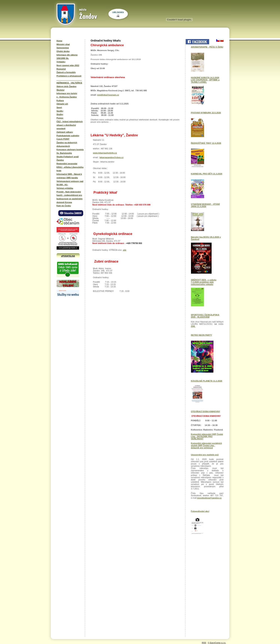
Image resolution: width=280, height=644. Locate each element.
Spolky (60, 111)
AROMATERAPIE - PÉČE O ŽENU (207, 47)
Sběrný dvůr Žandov (67, 86)
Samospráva (63, 48)
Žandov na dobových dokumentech (67, 144)
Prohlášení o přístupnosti (69, 76)
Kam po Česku (64, 206)
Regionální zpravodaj (67, 164)
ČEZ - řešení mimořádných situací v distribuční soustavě (70, 125)
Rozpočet (61, 69)
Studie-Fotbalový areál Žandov (68, 158)
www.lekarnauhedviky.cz (105, 153)
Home (60, 41)
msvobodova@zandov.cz (209, 498)
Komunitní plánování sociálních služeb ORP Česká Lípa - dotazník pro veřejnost (207, 445)
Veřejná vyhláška (65, 188)
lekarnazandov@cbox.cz (112, 157)
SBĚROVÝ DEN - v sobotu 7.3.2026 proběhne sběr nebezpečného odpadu (204, 282)
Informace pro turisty (67, 93)
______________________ (69, 79)
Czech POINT (63, 139)
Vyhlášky (61, 62)
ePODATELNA (68, 256)
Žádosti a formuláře (66, 72)
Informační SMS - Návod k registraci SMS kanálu (69, 176)
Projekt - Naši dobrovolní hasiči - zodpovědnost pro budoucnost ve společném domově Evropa (70, 197)
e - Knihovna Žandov (67, 97)
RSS (204, 643)
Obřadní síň (62, 104)
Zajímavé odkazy (65, 132)
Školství (61, 90)
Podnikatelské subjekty (68, 136)
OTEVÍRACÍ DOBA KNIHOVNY (206, 411)
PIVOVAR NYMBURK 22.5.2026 (206, 113)
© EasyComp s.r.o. (217, 643)
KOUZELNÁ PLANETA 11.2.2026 (207, 381)
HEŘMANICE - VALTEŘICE (69, 83)
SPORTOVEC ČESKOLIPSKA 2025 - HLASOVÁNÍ (205, 316)
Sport (59, 107)
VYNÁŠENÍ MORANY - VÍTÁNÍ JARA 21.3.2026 (205, 205)
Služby (60, 114)
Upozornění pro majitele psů (205, 455)
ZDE (193, 326)
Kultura (60, 100)
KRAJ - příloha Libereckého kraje (70, 169)
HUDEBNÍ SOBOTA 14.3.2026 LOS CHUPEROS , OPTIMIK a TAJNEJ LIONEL (205, 80)
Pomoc (60, 118)
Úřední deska (63, 51)
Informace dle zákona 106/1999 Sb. (67, 57)
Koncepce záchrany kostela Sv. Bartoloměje (70, 151)
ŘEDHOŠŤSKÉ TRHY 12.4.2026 (206, 143)
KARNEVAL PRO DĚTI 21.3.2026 (207, 174)
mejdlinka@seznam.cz (108, 95)
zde (124, 250)
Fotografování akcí (200, 511)
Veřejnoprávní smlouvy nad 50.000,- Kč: (70, 183)
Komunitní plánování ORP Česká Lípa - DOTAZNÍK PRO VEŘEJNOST (207, 436)
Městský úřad (63, 44)
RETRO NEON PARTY (202, 335)
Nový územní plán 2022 (68, 65)
